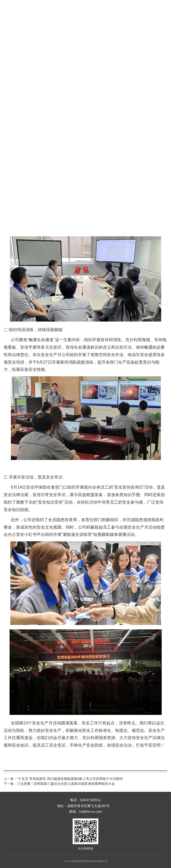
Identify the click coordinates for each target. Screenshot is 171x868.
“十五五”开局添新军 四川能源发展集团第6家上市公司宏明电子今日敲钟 (70, 779)
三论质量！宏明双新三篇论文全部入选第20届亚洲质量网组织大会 (66, 784)
